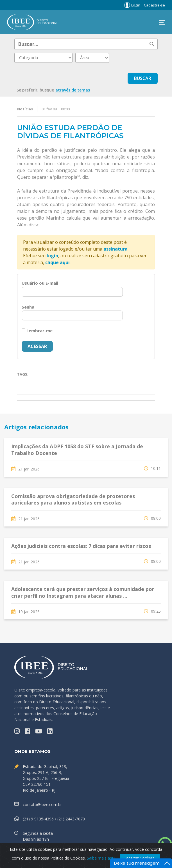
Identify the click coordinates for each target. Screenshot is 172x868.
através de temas (73, 90)
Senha (28, 307)
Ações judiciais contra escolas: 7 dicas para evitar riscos (81, 546)
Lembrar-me (37, 331)
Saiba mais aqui (101, 858)
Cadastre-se (154, 5)
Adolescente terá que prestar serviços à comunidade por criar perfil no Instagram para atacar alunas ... (83, 592)
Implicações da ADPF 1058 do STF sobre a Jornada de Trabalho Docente (77, 449)
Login (136, 5)
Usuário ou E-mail (40, 283)
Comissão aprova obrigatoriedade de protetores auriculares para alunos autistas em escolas (73, 499)
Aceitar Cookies (140, 858)
